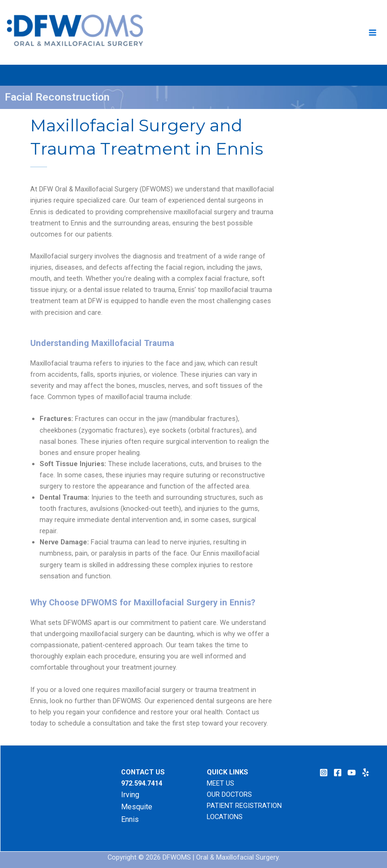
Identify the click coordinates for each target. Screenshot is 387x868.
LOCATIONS (225, 817)
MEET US (221, 783)
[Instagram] (324, 773)
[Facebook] (338, 773)
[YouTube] (352, 773)
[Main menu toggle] (373, 33)
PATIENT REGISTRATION (244, 806)
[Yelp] (366, 773)
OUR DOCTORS (229, 794)
